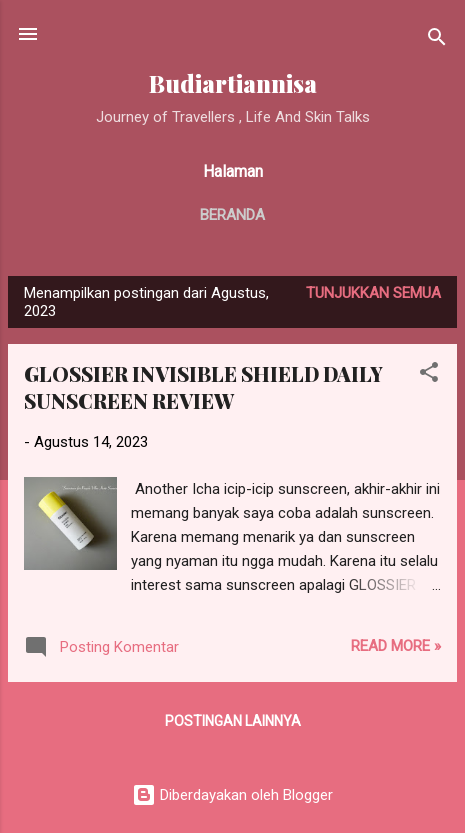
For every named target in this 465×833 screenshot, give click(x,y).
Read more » (396, 646)
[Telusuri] (437, 40)
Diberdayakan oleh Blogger (232, 795)
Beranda (232, 215)
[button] (429, 375)
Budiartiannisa (233, 83)
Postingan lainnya (233, 721)
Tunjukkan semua (373, 293)
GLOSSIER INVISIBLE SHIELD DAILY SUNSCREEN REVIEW (203, 387)
